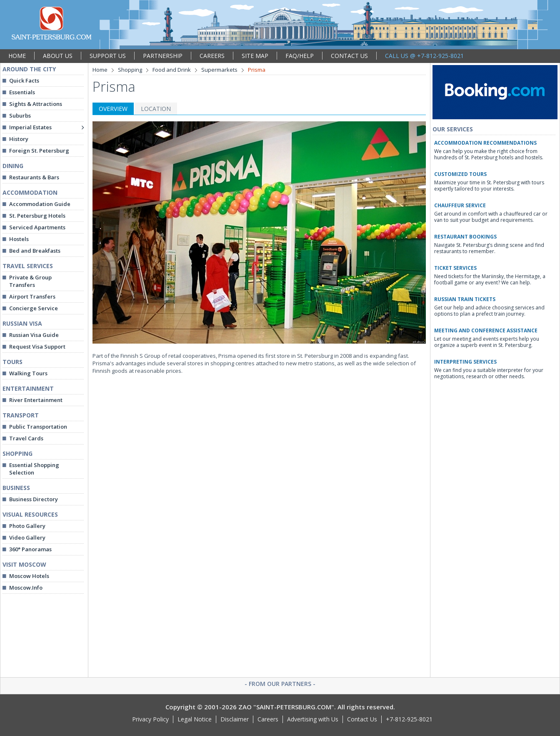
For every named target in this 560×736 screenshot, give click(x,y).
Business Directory (34, 499)
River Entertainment (36, 400)
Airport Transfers (32, 296)
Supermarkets (219, 70)
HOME (17, 56)
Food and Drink (172, 70)
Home (100, 70)
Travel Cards (26, 438)
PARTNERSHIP (163, 56)
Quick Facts (24, 80)
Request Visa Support (37, 347)
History (19, 139)
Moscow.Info (26, 588)
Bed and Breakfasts (35, 251)
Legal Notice (195, 719)
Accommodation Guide (40, 204)
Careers (268, 719)
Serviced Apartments (37, 227)
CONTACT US (349, 56)
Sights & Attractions (36, 104)
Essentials (22, 92)
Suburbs (20, 116)
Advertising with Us (313, 719)
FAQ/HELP (300, 56)
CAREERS (212, 56)
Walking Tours (28, 373)
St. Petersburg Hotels (37, 216)
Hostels (19, 239)
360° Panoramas (30, 549)
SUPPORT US (108, 56)
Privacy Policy (150, 719)
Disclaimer (235, 719)
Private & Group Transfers (30, 281)
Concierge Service (34, 308)
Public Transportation (38, 427)
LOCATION (156, 109)
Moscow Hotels (29, 576)
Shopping (130, 70)
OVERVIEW (113, 109)
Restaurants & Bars (34, 177)
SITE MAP (255, 56)
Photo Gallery (27, 526)
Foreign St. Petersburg (39, 151)
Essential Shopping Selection (34, 469)
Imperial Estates (30, 127)
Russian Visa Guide (34, 335)
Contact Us (362, 719)
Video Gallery (27, 538)
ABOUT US (58, 56)
